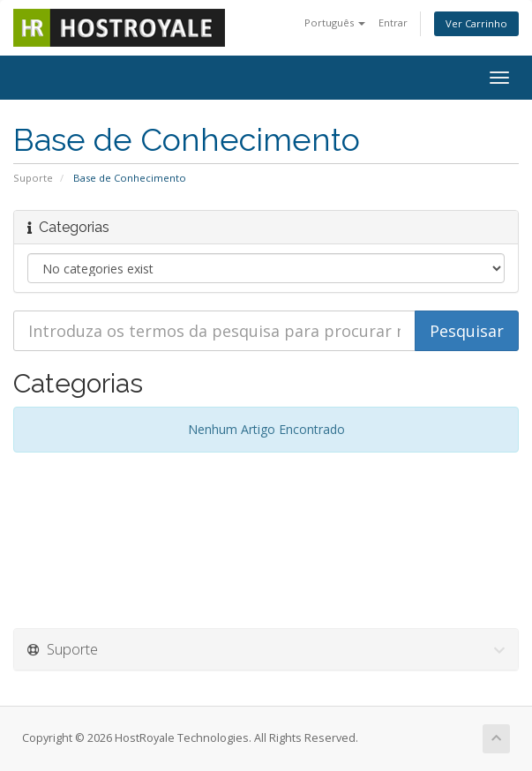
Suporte (33, 178)
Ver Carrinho (476, 23)
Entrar (393, 22)
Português (335, 22)
